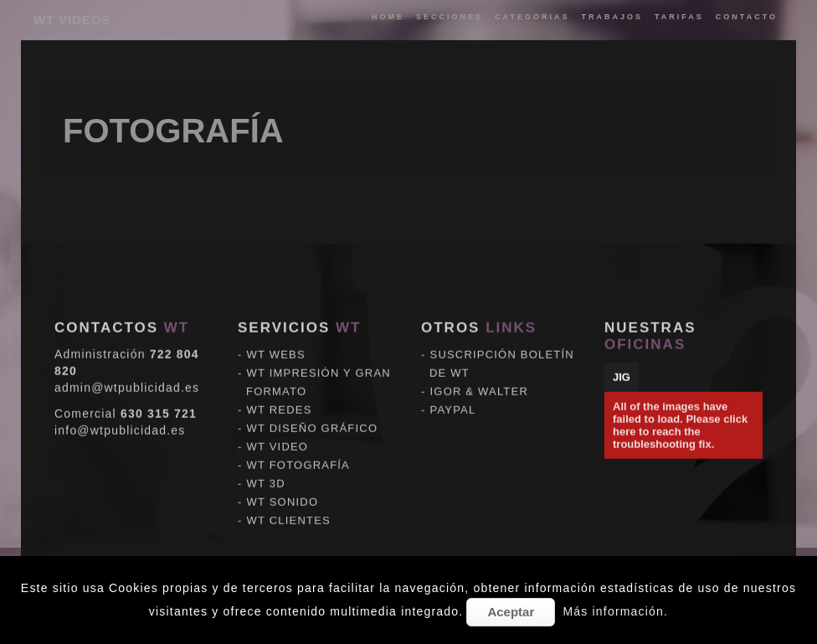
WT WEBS (276, 340)
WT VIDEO (278, 432)
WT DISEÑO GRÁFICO (313, 413)
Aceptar (511, 612)
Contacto (747, 17)
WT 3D (266, 469)
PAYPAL (453, 395)
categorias (532, 17)
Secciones (450, 17)
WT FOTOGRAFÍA (298, 450)
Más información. (615, 611)
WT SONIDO (283, 487)
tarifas (679, 17)
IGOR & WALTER (479, 376)
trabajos (612, 17)
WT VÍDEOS (72, 20)
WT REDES (280, 395)
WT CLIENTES (289, 505)
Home (388, 17)
